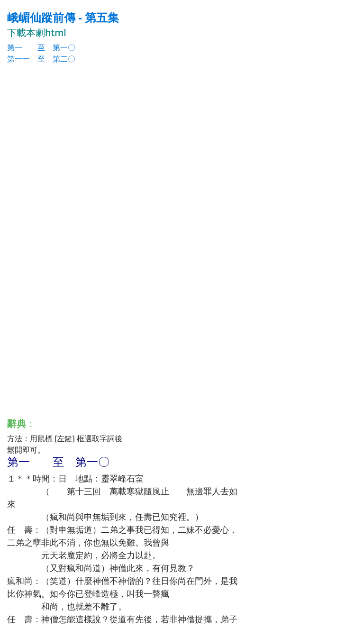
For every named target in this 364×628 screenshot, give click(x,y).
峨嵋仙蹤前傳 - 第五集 (63, 17)
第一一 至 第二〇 (41, 59)
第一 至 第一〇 (41, 47)
